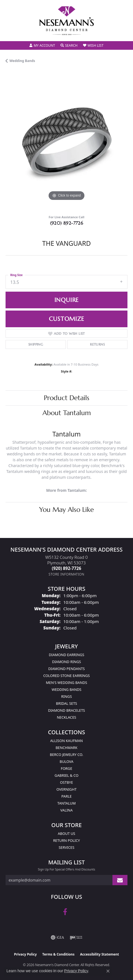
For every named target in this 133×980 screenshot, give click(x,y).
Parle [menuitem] (66, 796)
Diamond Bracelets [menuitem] (66, 710)
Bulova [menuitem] (66, 761)
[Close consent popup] (108, 971)
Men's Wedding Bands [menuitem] (66, 683)
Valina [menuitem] (66, 810)
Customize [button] (66, 319)
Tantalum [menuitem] (66, 803)
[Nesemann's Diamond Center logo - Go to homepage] (67, 21)
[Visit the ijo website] (76, 937)
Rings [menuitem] (66, 696)
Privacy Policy (26, 954)
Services (66, 847)
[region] (66, 141)
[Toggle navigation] (10, 33)
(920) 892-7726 (67, 223)
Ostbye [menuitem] (66, 782)
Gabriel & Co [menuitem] (67, 775)
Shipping (36, 344)
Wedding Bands (22, 61)
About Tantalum (67, 413)
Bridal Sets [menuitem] (66, 703)
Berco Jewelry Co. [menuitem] (66, 755)
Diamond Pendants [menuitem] (67, 669)
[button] (42, 46)
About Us (66, 833)
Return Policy (66, 840)
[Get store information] (66, 574)
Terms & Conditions (58, 954)
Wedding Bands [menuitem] (66, 689)
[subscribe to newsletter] (120, 880)
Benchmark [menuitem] (66, 748)
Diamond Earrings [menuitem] (66, 655)
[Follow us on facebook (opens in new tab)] (65, 912)
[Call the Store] (67, 568)
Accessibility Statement (99, 954)
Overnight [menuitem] (66, 789)
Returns (97, 344)
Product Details (67, 398)
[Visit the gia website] (57, 937)
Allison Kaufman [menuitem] (67, 741)
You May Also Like (66, 510)
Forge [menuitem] (66, 768)
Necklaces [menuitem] (67, 717)
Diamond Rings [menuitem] (66, 662)
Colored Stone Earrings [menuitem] (67, 676)
